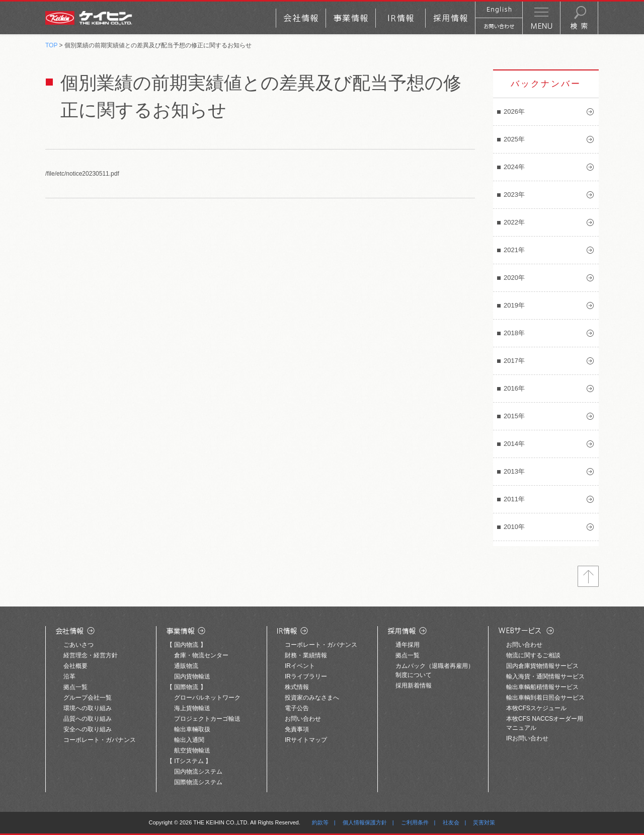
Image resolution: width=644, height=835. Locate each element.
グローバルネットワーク (207, 698)
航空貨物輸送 (192, 750)
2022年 (514, 222)
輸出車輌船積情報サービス (542, 687)
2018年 (514, 333)
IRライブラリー (306, 676)
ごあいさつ (78, 645)
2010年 (514, 527)
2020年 (514, 278)
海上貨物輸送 (192, 708)
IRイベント (300, 666)
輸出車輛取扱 (192, 729)
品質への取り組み (88, 719)
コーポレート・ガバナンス (100, 740)
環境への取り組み (88, 708)
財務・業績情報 (306, 655)
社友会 (451, 822)
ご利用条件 (415, 822)
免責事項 (297, 729)
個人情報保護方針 (365, 822)
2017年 (514, 361)
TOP (51, 45)
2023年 (514, 195)
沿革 (69, 676)
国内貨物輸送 (192, 676)
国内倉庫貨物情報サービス (542, 666)
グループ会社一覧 (88, 698)
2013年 (514, 471)
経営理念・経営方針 (91, 655)
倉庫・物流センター (201, 655)
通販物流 (186, 666)
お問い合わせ (303, 719)
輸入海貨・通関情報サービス (545, 676)
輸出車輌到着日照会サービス (545, 698)
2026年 (514, 111)
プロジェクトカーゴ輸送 (207, 719)
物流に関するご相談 (533, 655)
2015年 (514, 416)
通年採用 (408, 645)
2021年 (514, 250)
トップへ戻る (588, 576)
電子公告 (297, 708)
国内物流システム (198, 772)
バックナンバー (546, 84)
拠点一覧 (75, 687)
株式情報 (297, 687)
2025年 (514, 139)
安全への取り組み (88, 729)
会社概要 (75, 666)
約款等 (320, 822)
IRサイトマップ (306, 740)
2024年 (514, 167)
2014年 (514, 444)
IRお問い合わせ (527, 738)
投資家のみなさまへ (312, 698)
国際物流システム (198, 782)
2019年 (514, 305)
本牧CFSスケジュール (536, 708)
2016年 (514, 388)
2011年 (514, 499)
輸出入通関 (189, 740)
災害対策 (484, 822)
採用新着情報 (414, 686)
